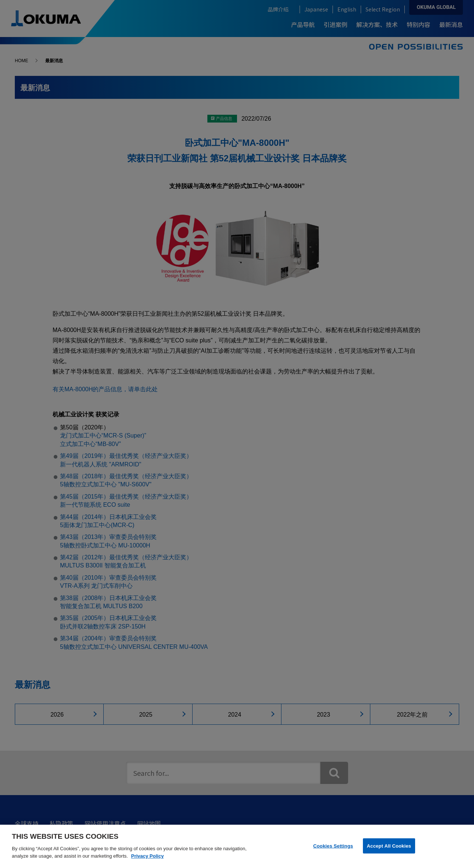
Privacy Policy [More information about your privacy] (147, 860)
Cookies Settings (333, 850)
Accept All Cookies (389, 850)
